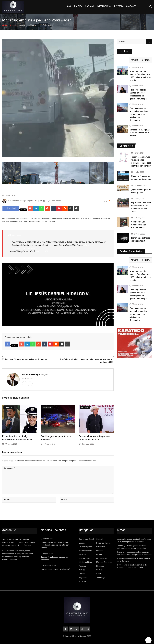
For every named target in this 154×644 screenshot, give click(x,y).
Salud (99, 574)
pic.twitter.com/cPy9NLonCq (24, 248)
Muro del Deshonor (104, 562)
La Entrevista (102, 558)
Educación (101, 547)
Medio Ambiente (86, 562)
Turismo (82, 581)
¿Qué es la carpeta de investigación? (55, 569)
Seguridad (14, 25)
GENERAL (146, 60)
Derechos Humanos (104, 543)
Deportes (119, 6)
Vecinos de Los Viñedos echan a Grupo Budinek (139, 225)
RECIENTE (123, 60)
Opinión (99, 570)
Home (6, 25)
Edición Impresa (86, 547)
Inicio (69, 6)
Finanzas (83, 554)
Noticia (82, 570)
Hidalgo (99, 554)
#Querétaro (88, 245)
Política (78, 6)
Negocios (100, 566)
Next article (108, 357)
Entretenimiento (85, 551)
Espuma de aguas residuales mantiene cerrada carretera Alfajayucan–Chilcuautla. (139, 114)
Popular (134, 60)
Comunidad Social (86, 539)
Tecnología (101, 578)
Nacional (90, 6)
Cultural (99, 539)
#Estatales (17, 236)
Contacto (131, 6)
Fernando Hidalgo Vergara (35, 374)
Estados (100, 551)
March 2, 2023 (41, 251)
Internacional (104, 6)
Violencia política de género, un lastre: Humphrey (24, 359)
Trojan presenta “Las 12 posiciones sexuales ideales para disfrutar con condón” (55, 545)
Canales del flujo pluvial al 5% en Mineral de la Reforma (140, 133)
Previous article (10, 357)
